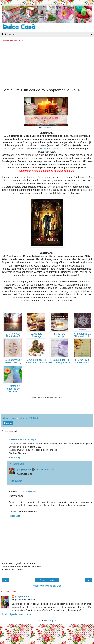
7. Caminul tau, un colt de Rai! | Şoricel (59, 361)
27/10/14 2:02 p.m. (28, 492)
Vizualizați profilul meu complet (16, 614)
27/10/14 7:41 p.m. (45, 469)
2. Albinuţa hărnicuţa (36, 335)
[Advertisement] (47, 65)
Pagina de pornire (47, 580)
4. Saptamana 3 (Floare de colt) (82, 335)
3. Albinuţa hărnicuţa (59, 335)
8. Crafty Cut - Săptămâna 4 (82, 361)
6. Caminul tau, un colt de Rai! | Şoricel (36, 361)
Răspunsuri (18, 464)
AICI (51, 128)
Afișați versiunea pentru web (47, 586)
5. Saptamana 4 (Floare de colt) (13, 361)
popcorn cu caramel (50, 149)
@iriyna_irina (24, 469)
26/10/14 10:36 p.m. (28, 439)
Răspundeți (15, 457)
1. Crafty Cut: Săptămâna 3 (13, 335)
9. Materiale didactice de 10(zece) (13, 389)
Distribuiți (8, 423)
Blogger (52, 621)
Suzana (13, 439)
